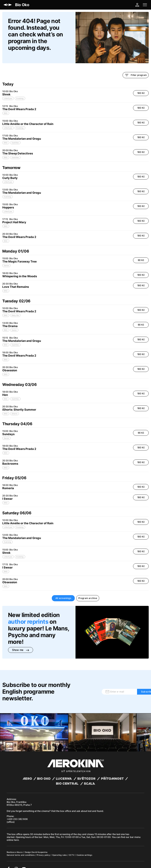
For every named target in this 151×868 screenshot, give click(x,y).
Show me (21, 644)
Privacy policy (44, 849)
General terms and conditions (21, 849)
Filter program (136, 69)
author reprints (28, 615)
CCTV (72, 849)
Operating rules (60, 849)
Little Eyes (8, 92)
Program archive (88, 592)
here (16, 834)
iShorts (15, 407)
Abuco (19, 846)
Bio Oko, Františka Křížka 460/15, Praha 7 (19, 797)
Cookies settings (84, 849)
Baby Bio (15, 309)
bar (41, 831)
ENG (6, 107)
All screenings (63, 592)
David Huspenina (39, 846)
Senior (6, 259)
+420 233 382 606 (17, 813)
